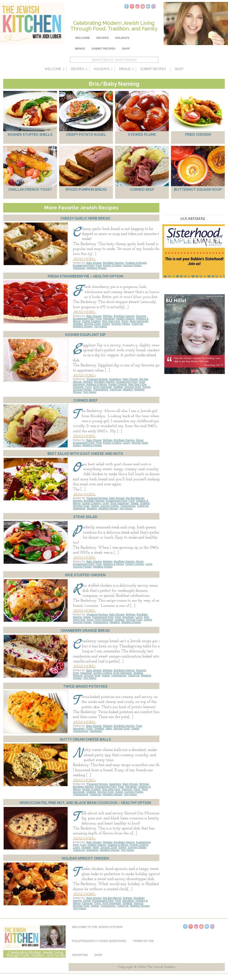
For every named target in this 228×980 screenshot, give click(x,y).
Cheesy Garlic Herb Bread (85, 218)
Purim (125, 321)
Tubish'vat (137, 324)
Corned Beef (142, 190)
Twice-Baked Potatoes (85, 686)
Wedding (128, 390)
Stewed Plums (142, 135)
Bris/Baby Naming (113, 263)
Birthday (108, 316)
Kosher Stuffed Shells (30, 135)
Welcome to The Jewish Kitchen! (97, 927)
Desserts (141, 316)
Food (99, 265)
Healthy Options (125, 319)
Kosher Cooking (112, 265)
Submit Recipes (104, 49)
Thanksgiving (101, 390)
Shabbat (78, 324)
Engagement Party (84, 265)
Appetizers (115, 379)
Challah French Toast (30, 190)
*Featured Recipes (97, 379)
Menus (80, 49)
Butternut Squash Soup (198, 190)
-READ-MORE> (84, 259)
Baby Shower (94, 263)
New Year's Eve (111, 321)
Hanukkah (109, 319)
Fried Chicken (198, 135)
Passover (78, 387)
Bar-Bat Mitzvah (135, 498)
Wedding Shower (97, 268)
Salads (135, 503)
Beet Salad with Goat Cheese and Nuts (85, 454)
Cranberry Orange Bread (85, 631)
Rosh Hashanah (139, 321)
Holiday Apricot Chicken (85, 858)
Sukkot (106, 324)
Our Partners (192, 218)
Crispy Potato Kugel (86, 135)
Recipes (102, 38)
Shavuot (78, 676)
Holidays (122, 38)
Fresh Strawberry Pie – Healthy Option (85, 276)
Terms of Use (143, 941)
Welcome (83, 38)
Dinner (140, 440)
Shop (126, 49)
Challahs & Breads (136, 263)
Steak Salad (85, 517)
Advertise (80, 955)
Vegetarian (79, 268)
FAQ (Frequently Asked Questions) (99, 941)
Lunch (126, 443)
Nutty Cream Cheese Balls (85, 739)
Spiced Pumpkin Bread (86, 190)
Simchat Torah (92, 324)
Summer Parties (132, 265)
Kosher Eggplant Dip (85, 335)
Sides (109, 729)
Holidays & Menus (97, 384)
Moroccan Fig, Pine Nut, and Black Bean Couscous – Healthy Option (85, 803)
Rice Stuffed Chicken (85, 575)
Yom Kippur (101, 326)
